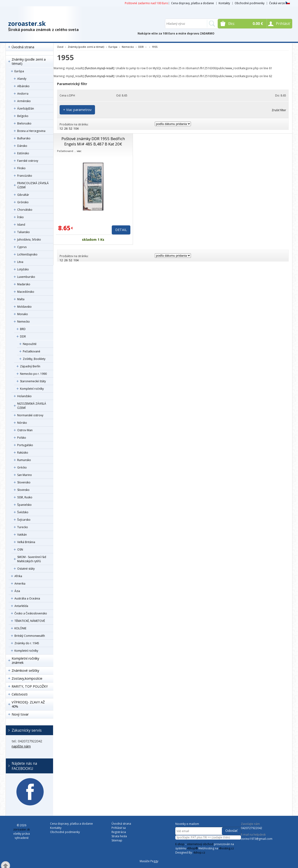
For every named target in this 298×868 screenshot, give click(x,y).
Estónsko (23, 153)
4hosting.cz (226, 848)
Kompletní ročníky (32, 389)
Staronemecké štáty (33, 381)
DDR (23, 336)
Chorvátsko (25, 210)
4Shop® (192, 848)
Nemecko (24, 322)
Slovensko (24, 482)
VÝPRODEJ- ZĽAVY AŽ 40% (28, 704)
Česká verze (279, 3)
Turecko (23, 527)
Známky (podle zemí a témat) (29, 61)
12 (61, 129)
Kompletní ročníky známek (25, 660)
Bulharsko (24, 138)
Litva (20, 262)
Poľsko (22, 438)
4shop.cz (199, 852)
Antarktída (21, 606)
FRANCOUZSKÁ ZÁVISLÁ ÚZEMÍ (33, 185)
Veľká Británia (26, 542)
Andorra (23, 94)
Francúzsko (25, 176)
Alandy (22, 79)
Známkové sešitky (25, 670)
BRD (23, 329)
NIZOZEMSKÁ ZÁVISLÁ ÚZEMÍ (32, 406)
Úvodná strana (23, 47)
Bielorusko (24, 123)
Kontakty (224, 3)
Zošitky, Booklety (34, 359)
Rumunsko (24, 460)
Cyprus (22, 247)
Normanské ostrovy (30, 415)
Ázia (17, 591)
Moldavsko (24, 307)
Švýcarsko (24, 520)
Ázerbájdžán (26, 108)
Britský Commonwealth (30, 636)
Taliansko (24, 232)
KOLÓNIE (20, 628)
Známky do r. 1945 (27, 643)
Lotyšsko (23, 269)
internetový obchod (200, 844)
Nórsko (22, 423)
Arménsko (24, 101)
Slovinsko (23, 490)
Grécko (22, 467)
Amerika (20, 584)
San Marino (25, 475)
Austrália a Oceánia (27, 598)
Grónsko (23, 202)
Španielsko (24, 505)
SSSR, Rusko (25, 497)
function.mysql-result (100, 68)
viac (79, 151)
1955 (155, 47)
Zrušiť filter (279, 110)
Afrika (18, 576)
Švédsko (23, 512)
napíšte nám (21, 746)
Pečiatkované (32, 351)
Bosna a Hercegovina (31, 131)
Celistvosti (20, 694)
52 (71, 129)
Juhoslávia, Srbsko (29, 239)
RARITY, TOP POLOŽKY (30, 686)
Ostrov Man (25, 430)
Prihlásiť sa (119, 828)
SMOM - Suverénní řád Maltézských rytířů (32, 559)
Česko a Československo (31, 613)
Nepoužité (30, 344)
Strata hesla (119, 836)
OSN (20, 549)
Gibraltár (23, 195)
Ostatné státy (26, 569)
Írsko (20, 217)
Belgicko (23, 116)
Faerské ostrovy (28, 161)
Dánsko (22, 146)
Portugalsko (25, 445)
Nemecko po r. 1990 (33, 374)
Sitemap (117, 840)
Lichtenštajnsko (27, 254)
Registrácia (119, 832)
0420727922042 (252, 828)
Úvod (60, 47)
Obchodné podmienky (250, 3)
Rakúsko (23, 453)
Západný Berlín (30, 366)
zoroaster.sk (27, 24)
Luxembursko (26, 277)
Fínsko (21, 168)
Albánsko (23, 86)
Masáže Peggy (149, 861)
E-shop (180, 844)
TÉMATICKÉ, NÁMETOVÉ (30, 621)
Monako (23, 314)
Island (21, 225)
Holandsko (24, 396)
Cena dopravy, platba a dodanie (193, 3)
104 (76, 129)
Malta (21, 299)
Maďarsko (24, 284)
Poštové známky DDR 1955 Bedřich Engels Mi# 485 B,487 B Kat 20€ (93, 141)
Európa (19, 71)
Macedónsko (26, 292)
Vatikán (22, 535)
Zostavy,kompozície (27, 678)
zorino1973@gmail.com (257, 839)
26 (66, 129)
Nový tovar (20, 714)
